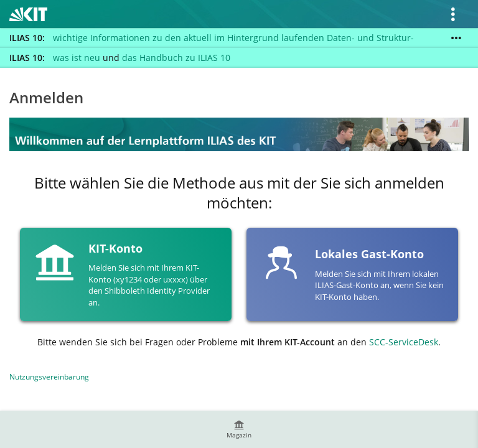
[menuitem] (239, 429)
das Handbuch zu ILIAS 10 (176, 58)
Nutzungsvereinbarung (49, 377)
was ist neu (77, 58)
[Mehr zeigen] (456, 38)
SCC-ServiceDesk (404, 342)
